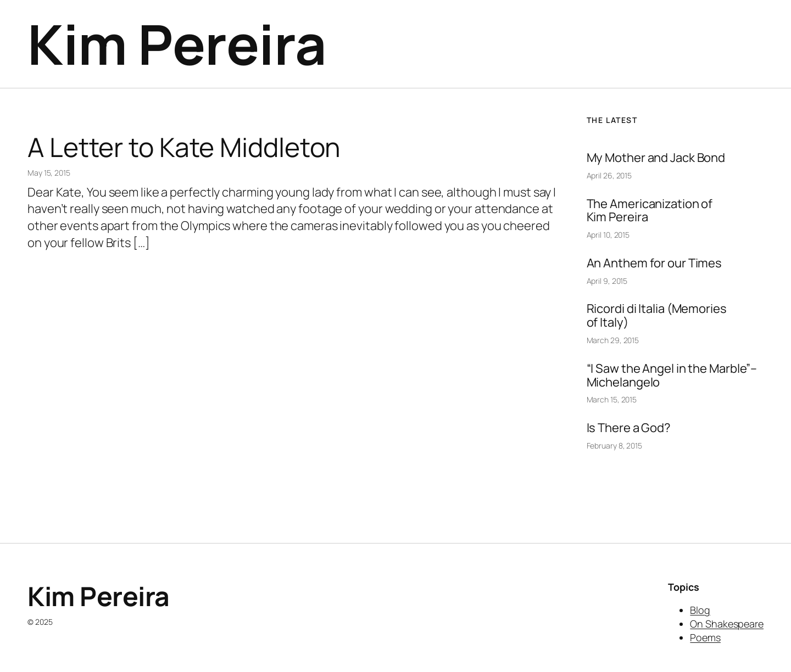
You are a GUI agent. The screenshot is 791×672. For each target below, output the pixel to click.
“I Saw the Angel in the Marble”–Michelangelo (672, 376)
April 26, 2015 (609, 175)
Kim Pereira (177, 44)
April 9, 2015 (607, 281)
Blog (700, 610)
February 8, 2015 (614, 446)
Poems (705, 637)
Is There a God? (629, 428)
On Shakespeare (727, 624)
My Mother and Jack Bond (656, 158)
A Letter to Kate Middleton (184, 147)
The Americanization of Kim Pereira (650, 211)
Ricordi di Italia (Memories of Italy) (657, 316)
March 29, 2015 (613, 340)
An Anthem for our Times (654, 263)
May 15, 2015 (49, 173)
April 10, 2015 (608, 235)
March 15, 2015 (612, 399)
